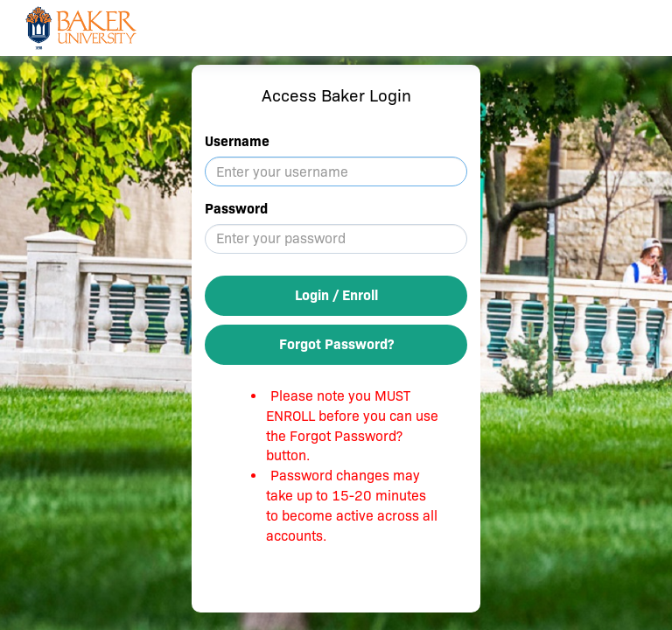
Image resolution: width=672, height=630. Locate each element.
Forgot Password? (336, 344)
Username (237, 141)
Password (236, 209)
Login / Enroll (336, 295)
